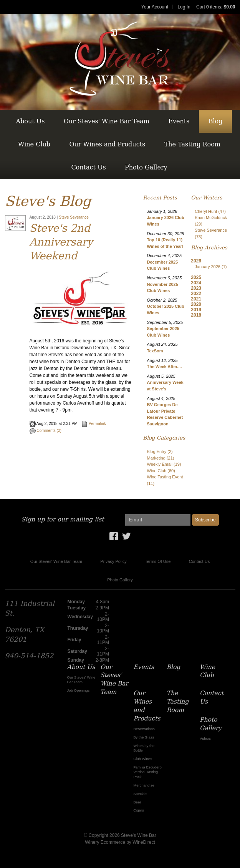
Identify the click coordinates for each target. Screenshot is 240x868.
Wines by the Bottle (144, 748)
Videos (205, 738)
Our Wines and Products (107, 144)
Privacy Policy (113, 561)
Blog (216, 121)
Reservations (144, 729)
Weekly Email (164, 464)
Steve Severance (74, 217)
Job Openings (79, 690)
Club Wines (143, 759)
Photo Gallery (146, 167)
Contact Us (88, 167)
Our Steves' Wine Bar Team (107, 121)
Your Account (155, 7)
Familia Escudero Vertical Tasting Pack (147, 772)
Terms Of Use (158, 561)
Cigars (139, 810)
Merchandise (144, 785)
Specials (140, 794)
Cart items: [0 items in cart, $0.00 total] (216, 7)
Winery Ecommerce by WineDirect (120, 842)
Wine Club (34, 144)
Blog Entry (160, 451)
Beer (137, 802)
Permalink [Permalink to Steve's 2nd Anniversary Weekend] (94, 424)
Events (179, 121)
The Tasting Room (192, 144)
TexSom (155, 351)
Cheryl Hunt (210, 211)
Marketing (161, 458)
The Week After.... (165, 367)
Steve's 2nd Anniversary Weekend (61, 242)
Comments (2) (46, 431)
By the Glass (144, 737)
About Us (31, 121)
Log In (184, 7)
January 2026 (211, 267)
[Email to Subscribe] (158, 520)
